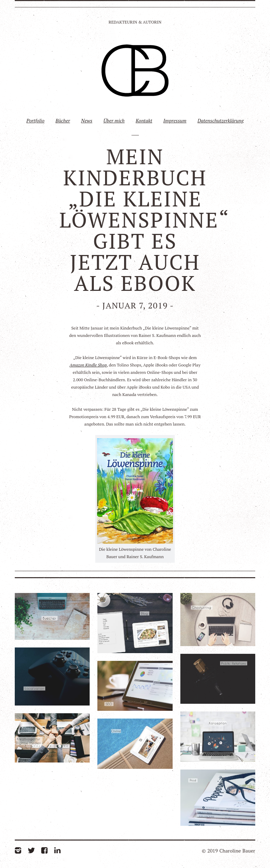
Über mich (114, 120)
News (87, 120)
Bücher (63, 120)
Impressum (175, 120)
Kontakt (144, 120)
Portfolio (35, 120)
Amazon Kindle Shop (88, 365)
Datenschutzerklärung (221, 120)
